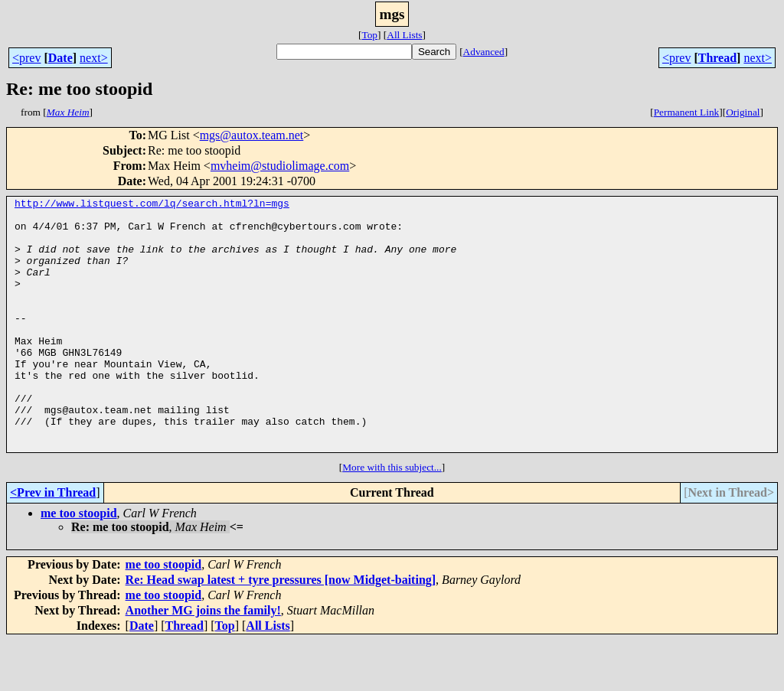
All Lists (404, 35)
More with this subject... (392, 518)
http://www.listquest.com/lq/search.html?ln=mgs (152, 205)
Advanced (484, 52)
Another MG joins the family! (203, 661)
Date (60, 58)
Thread (717, 58)
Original (743, 112)
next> (94, 58)
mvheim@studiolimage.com (280, 166)
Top (369, 35)
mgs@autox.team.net (252, 135)
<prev (26, 58)
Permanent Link (687, 112)
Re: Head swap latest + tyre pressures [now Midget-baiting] (281, 630)
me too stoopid (79, 564)
